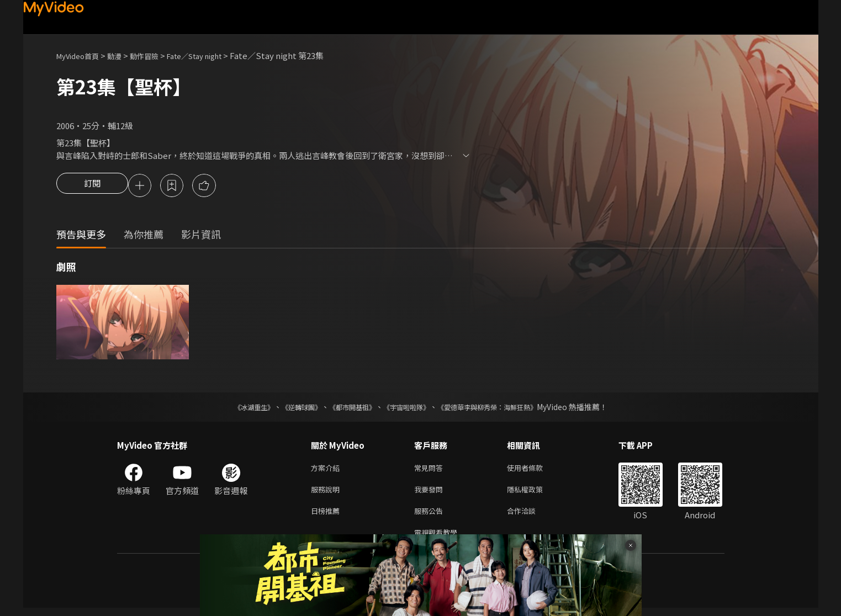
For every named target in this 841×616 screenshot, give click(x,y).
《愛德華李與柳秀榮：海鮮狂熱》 (501, 408)
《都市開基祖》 (347, 408)
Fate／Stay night (215, 55)
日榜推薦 (327, 516)
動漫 (123, 55)
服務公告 (431, 516)
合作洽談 (530, 516)
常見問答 (431, 470)
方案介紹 (327, 470)
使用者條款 (534, 470)
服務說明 (327, 493)
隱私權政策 (534, 493)
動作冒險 (156, 55)
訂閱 (92, 187)
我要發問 (431, 493)
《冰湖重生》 (235, 408)
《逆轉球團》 (289, 408)
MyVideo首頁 (81, 55)
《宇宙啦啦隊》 (409, 408)
